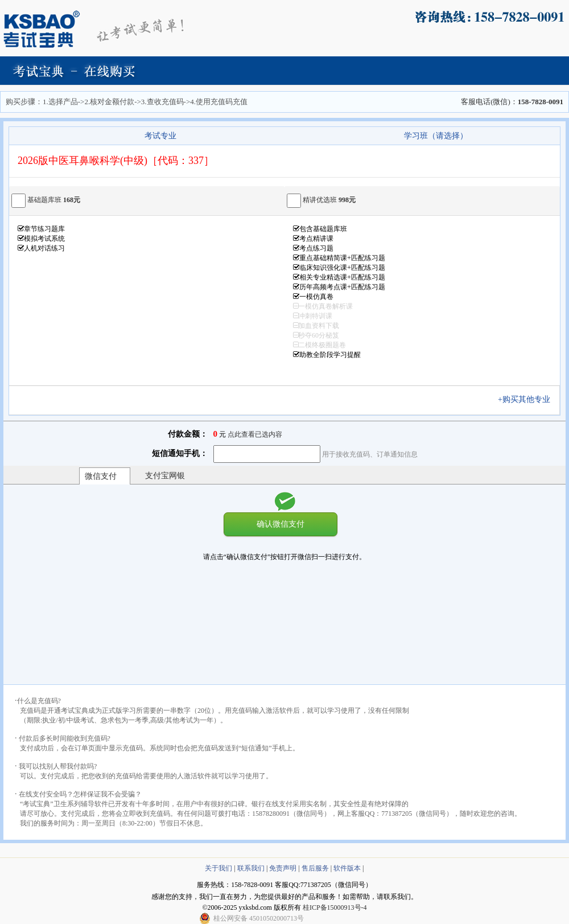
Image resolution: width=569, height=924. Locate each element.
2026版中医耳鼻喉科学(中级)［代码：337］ (116, 161)
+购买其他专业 (528, 399)
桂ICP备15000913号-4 (335, 907)
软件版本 (347, 868)
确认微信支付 (281, 524)
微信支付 (101, 476)
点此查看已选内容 (255, 434)
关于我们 (218, 868)
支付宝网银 (165, 476)
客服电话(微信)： (512, 102)
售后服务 (315, 868)
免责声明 (283, 868)
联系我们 (251, 868)
